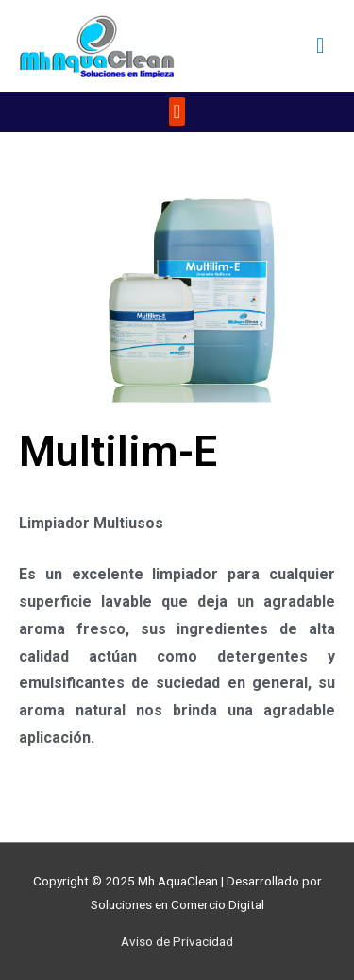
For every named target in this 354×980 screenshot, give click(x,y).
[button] (177, 112)
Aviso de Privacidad (177, 941)
